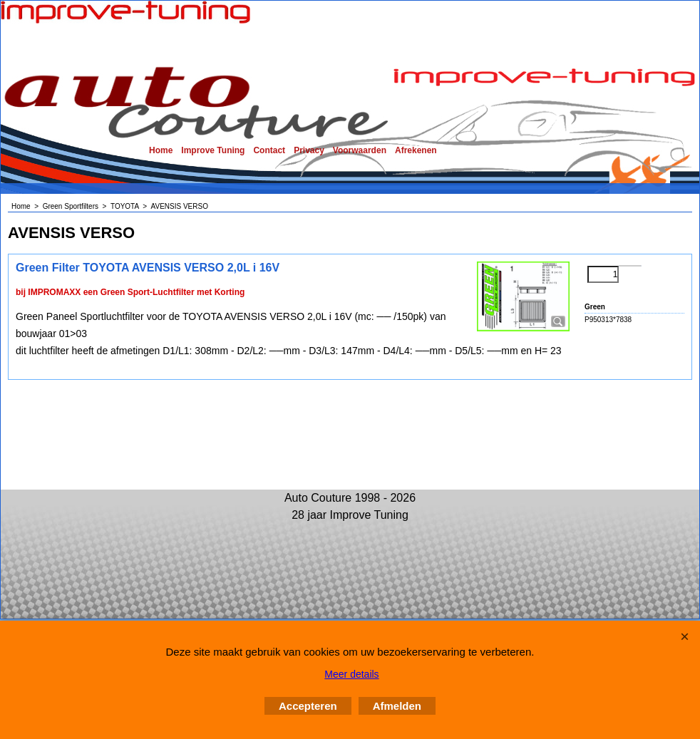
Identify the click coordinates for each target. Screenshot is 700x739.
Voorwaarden (360, 150)
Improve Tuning (213, 150)
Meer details (351, 674)
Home (161, 150)
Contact (269, 150)
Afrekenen (416, 150)
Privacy (309, 150)
